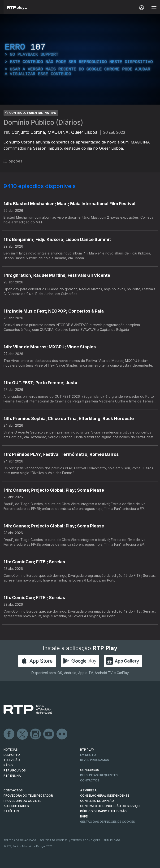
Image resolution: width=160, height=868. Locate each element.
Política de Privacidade (20, 840)
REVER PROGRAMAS (95, 760)
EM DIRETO (88, 755)
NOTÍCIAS (11, 750)
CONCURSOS (90, 770)
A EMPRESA (88, 790)
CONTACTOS (13, 790)
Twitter (22, 734)
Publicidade (112, 840)
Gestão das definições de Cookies (108, 822)
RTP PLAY (87, 750)
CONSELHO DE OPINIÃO (97, 801)
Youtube (49, 734)
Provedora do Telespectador (28, 796)
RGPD (84, 816)
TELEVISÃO (12, 760)
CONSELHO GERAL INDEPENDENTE (105, 796)
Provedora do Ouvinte (22, 801)
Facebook (9, 734)
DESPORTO (12, 755)
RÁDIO (8, 765)
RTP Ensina (12, 776)
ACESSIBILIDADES (16, 806)
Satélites (11, 811)
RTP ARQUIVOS (15, 770)
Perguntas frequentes (99, 775)
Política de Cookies (54, 840)
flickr (62, 734)
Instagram (36, 734)
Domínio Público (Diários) (43, 122)
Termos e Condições (86, 840)
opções (13, 161)
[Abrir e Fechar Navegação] (154, 8)
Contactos (90, 780)
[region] (80, 59)
